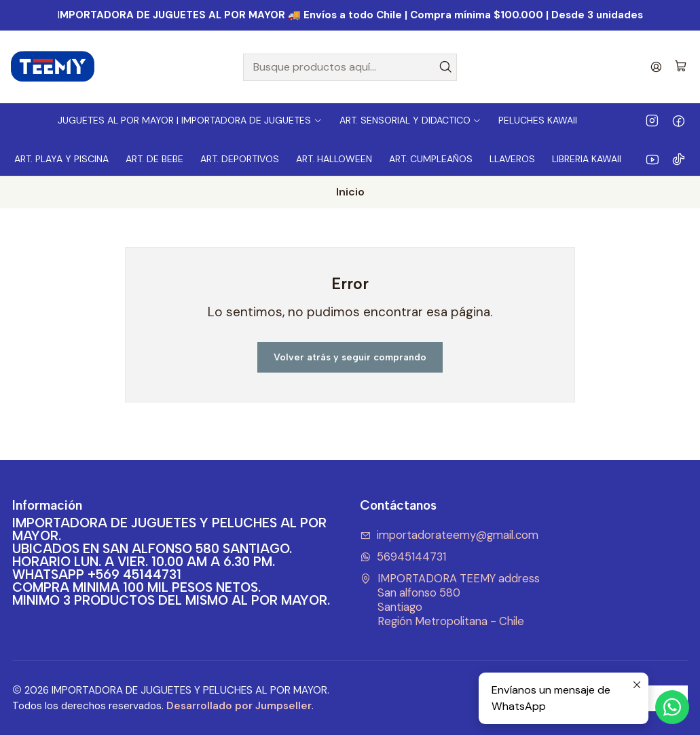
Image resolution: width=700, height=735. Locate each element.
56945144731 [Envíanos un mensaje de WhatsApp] (403, 557)
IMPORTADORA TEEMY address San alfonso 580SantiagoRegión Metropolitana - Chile (450, 600)
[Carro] (681, 67)
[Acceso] (656, 67)
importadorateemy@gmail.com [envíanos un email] (449, 535)
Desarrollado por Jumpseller (239, 706)
